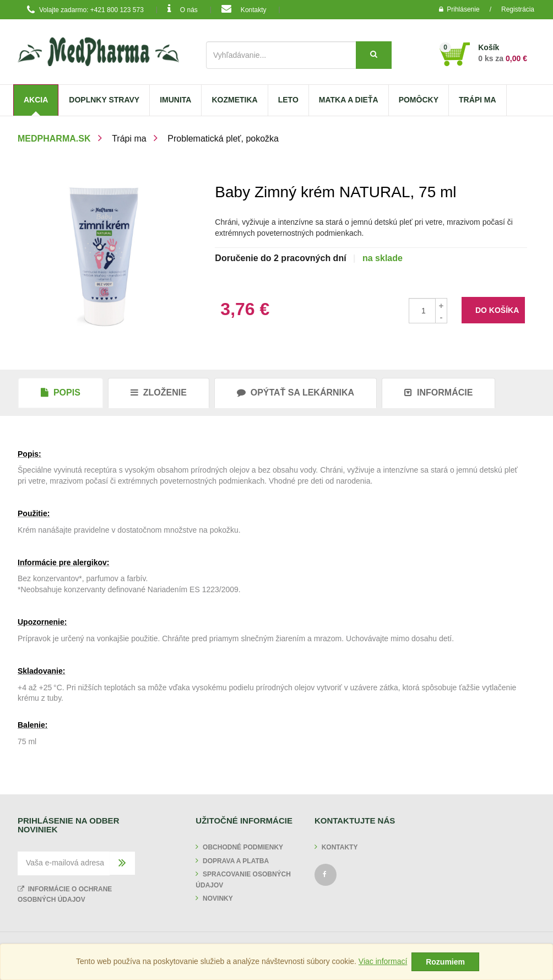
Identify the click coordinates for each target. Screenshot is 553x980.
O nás (183, 9)
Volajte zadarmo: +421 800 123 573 (83, 10)
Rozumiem (445, 962)
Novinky (218, 898)
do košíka (497, 310)
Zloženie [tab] (159, 392)
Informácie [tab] (438, 392)
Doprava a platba (236, 861)
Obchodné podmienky (243, 847)
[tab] (296, 393)
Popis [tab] (61, 392)
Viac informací (383, 961)
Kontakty (244, 9)
